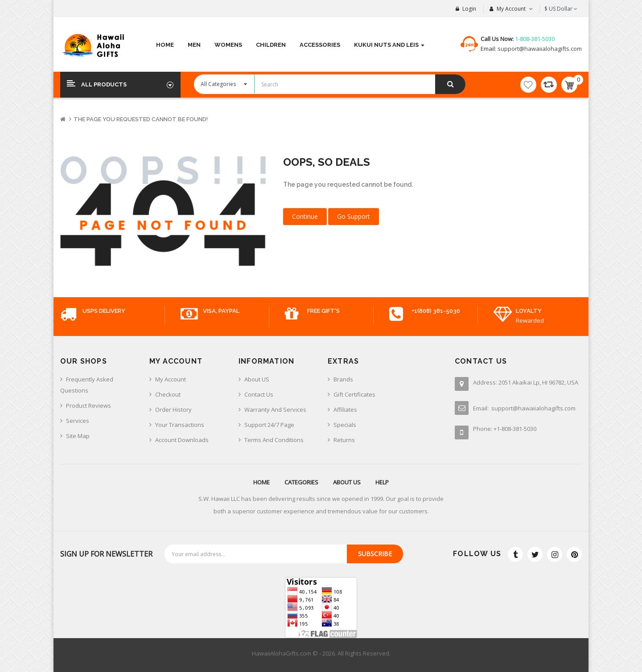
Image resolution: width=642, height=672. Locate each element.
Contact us (259, 394)
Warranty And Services (275, 410)
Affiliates (345, 410)
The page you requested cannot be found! (141, 119)
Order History (173, 410)
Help (382, 482)
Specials (345, 425)
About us (347, 482)
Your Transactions (180, 425)
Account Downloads (182, 440)
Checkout (168, 394)
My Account (171, 379)
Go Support (354, 216)
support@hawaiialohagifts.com (539, 49)
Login (469, 9)
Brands (343, 379)
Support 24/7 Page (269, 425)
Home (261, 482)
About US (257, 379)
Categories (301, 482)
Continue (305, 216)
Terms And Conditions (274, 440)
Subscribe (375, 554)
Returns (344, 440)
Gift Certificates (354, 394)
